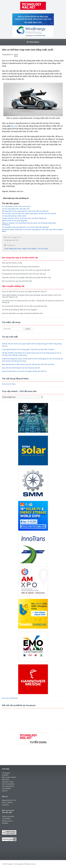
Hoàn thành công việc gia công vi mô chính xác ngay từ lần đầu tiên (26, 270)
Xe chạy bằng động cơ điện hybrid (14, 216)
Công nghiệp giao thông (13, 249)
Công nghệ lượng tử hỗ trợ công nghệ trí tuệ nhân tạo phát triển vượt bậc (28, 349)
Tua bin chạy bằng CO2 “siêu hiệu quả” (16, 209)
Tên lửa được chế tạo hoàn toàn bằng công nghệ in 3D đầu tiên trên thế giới (29, 213)
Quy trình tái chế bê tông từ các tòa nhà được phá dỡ (21, 368)
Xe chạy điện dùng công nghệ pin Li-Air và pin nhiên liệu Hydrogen (26, 227)
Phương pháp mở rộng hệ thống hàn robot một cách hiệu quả (24, 274)
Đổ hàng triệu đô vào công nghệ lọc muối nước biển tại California (25, 211)
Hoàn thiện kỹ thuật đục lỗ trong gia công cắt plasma (21, 267)
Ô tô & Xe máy (42, 249)
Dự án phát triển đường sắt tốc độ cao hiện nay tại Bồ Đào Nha (25, 306)
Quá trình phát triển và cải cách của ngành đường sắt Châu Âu (24, 291)
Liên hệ (5, 791)
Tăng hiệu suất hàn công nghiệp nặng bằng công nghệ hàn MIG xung (26, 277)
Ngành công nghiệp (29, 249)
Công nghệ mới (10, 240)
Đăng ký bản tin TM (9, 800)
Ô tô (17, 240)
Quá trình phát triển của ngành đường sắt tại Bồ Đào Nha (22, 313)
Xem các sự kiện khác (10, 698)
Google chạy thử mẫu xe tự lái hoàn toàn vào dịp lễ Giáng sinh (24, 218)
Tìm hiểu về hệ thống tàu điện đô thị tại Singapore (20, 310)
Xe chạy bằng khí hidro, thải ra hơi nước (16, 206)
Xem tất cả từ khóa (9, 384)
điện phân (15, 126)
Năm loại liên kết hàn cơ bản (12, 263)
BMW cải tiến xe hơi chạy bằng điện (15, 221)
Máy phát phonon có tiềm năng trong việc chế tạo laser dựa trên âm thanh (28, 364)
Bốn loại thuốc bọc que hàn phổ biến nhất (17, 281)
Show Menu (33, 42)
